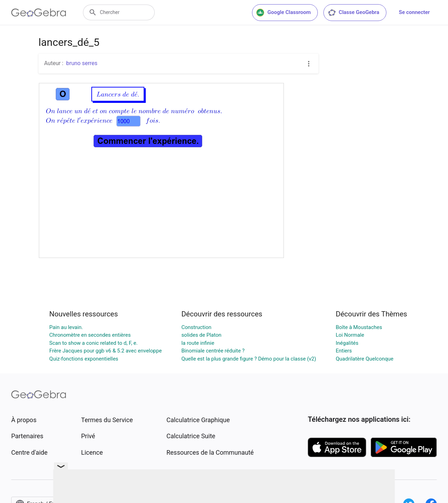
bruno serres (82, 63)
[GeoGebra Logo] (39, 13)
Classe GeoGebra (353, 13)
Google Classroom (283, 13)
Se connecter (414, 12)
